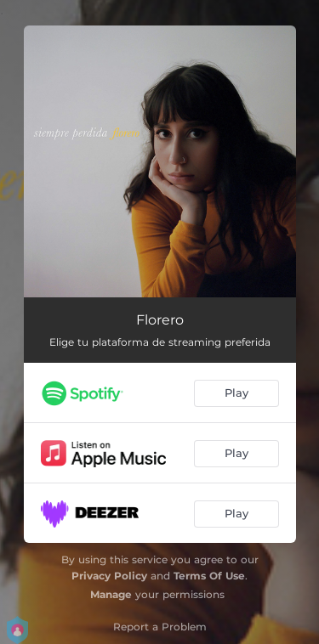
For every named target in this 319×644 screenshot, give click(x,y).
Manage (111, 594)
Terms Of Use (209, 576)
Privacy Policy (109, 576)
